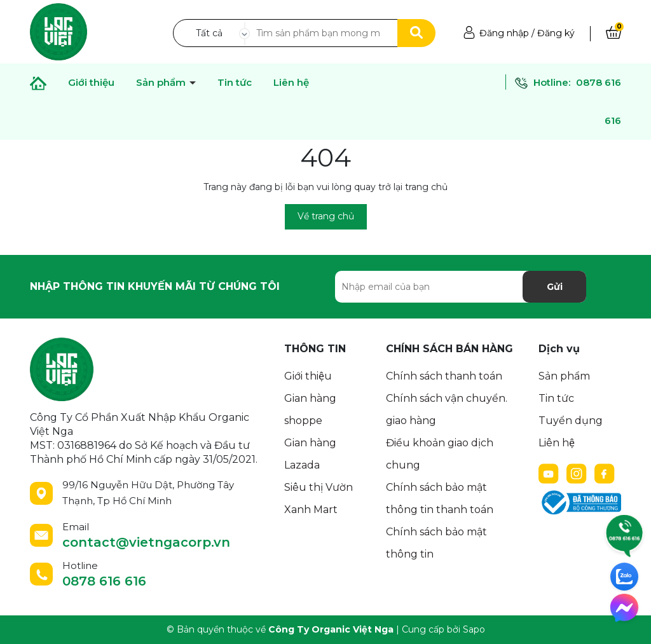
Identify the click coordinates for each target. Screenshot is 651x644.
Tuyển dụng (571, 421)
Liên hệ (557, 443)
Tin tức (235, 83)
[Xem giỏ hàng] (613, 33)
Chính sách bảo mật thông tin (436, 543)
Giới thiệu (91, 83)
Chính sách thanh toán (444, 376)
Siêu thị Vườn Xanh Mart (319, 498)
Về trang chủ (326, 216)
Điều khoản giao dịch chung (440, 454)
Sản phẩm (564, 376)
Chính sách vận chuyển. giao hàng (447, 409)
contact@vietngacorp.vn (146, 542)
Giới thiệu (308, 376)
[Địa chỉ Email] (461, 287)
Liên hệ (291, 83)
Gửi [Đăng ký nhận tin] (555, 287)
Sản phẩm (162, 83)
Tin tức (556, 398)
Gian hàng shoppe (310, 409)
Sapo (474, 629)
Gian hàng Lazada (310, 454)
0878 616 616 (104, 581)
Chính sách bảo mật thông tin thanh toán (440, 498)
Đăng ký (556, 33)
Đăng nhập (504, 33)
